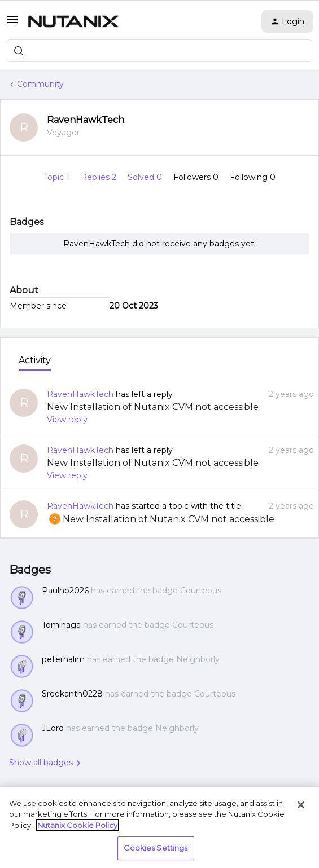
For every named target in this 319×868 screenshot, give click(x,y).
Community (40, 84)
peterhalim (63, 659)
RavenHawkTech (86, 120)
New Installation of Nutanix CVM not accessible (153, 407)
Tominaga (61, 625)
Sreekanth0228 (72, 694)
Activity (35, 360)
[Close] (301, 805)
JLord (53, 728)
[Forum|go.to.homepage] (73, 21)
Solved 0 (146, 177)
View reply (67, 420)
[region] (159, 827)
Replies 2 (100, 177)
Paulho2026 (65, 591)
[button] (12, 24)
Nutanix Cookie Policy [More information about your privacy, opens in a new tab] (77, 825)
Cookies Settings (156, 848)
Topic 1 (58, 177)
